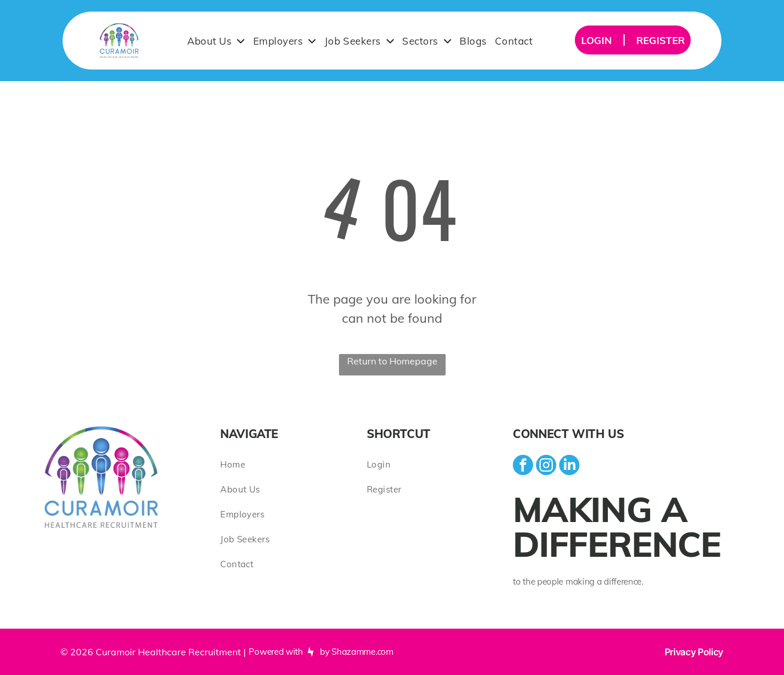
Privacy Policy (694, 652)
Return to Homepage (392, 361)
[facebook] (523, 466)
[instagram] (546, 466)
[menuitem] (216, 41)
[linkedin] (569, 466)
